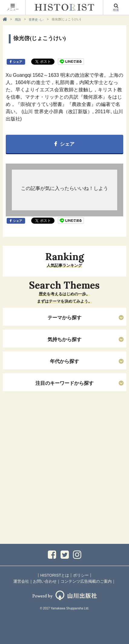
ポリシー (81, 575)
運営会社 (21, 581)
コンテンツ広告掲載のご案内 (86, 581)
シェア (18, 62)
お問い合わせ (45, 581)
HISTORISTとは (55, 575)
